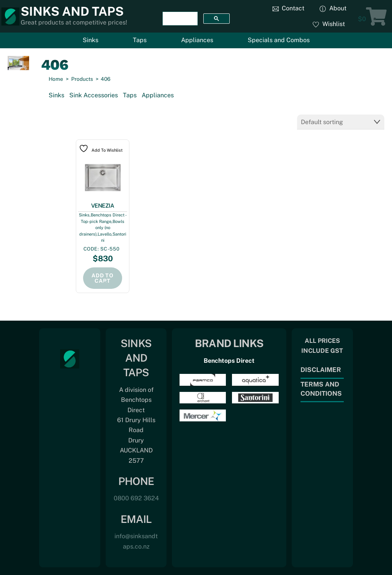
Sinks (91, 40)
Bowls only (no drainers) (102, 228)
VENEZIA (103, 206)
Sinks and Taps (72, 11)
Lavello (105, 234)
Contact (289, 8)
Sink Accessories (94, 95)
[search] (180, 19)
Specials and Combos (279, 40)
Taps (140, 40)
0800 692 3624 (136, 498)
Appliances (197, 40)
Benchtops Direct (229, 361)
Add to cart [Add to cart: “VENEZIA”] (103, 278)
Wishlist (329, 24)
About (333, 8)
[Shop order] (341, 122)
